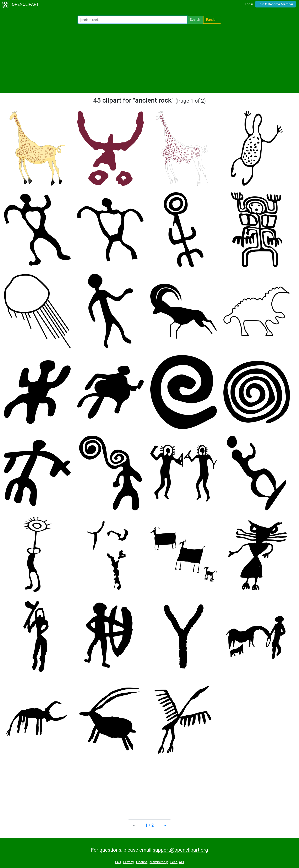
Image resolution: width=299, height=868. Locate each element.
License (142, 862)
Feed (174, 862)
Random (212, 20)
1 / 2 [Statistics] (150, 825)
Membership (159, 862)
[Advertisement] (149, 58)
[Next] (165, 825)
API (181, 862)
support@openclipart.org (180, 850)
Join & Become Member (276, 4)
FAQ (118, 862)
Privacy (129, 862)
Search (195, 20)
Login (249, 4)
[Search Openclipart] (133, 20)
